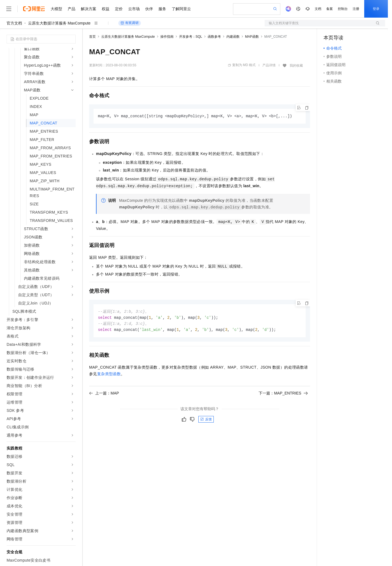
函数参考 (214, 37)
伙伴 (149, 9)
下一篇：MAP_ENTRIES (283, 394)
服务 (162, 9)
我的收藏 (296, 66)
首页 (92, 37)
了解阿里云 (181, 9)
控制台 (343, 9)
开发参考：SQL (191, 37)
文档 (318, 9)
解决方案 (89, 9)
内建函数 (233, 37)
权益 (106, 9)
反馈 (206, 421)
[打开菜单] (9, 9)
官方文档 (14, 23)
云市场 (134, 9)
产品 (72, 9)
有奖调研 (130, 23)
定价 (119, 9)
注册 (356, 9)
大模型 (56, 9)
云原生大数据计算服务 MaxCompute (59, 23)
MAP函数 (252, 37)
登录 (376, 9)
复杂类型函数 (109, 375)
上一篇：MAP (104, 394)
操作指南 (167, 37)
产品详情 (269, 65)
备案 (330, 9)
